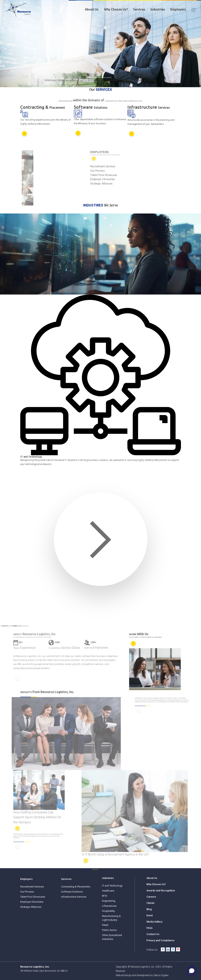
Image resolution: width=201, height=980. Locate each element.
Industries (158, 9)
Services (139, 9)
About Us (92, 9)
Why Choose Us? (116, 9)
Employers (178, 9)
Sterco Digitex (161, 975)
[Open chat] (192, 971)
